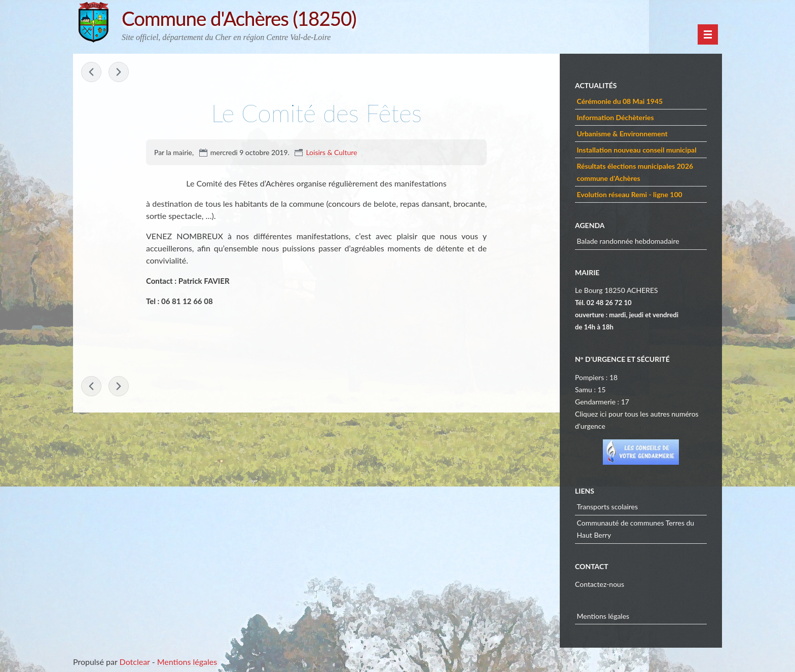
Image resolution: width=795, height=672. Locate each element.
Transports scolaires (608, 507)
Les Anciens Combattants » (119, 72)
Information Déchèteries (616, 117)
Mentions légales (603, 616)
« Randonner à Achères (91, 72)
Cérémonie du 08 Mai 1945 (620, 101)
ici (603, 414)
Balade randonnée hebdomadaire (628, 241)
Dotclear (135, 662)
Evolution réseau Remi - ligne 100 (630, 194)
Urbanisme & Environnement (622, 134)
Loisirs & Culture (331, 152)
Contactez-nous (600, 584)
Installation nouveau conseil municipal (637, 150)
